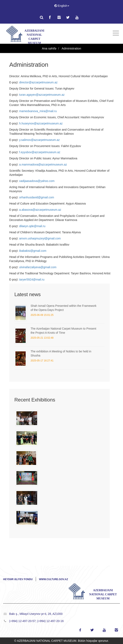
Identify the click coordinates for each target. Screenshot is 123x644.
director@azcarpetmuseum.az (38, 82)
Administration (71, 48)
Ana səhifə (49, 48)
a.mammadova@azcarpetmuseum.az (43, 164)
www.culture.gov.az (53, 579)
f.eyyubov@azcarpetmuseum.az (40, 152)
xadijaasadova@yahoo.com (37, 181)
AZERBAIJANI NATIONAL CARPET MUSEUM (34, 35)
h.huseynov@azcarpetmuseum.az (41, 123)
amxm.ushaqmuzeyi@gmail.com (40, 238)
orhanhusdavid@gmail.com (37, 197)
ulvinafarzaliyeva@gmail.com (38, 267)
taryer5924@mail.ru (32, 279)
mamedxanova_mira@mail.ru (38, 111)
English (62, 6)
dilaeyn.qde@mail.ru (32, 226)
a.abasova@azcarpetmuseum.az (40, 210)
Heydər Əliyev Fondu (18, 579)
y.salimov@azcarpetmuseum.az (39, 140)
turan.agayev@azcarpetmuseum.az (42, 95)
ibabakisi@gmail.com (33, 251)
